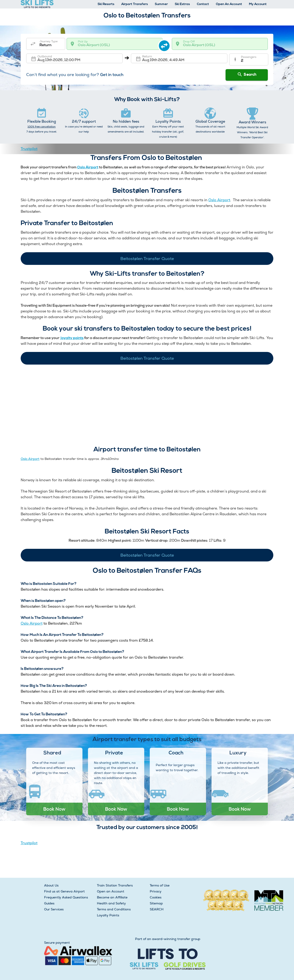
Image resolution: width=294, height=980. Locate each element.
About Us (51, 885)
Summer (161, 4)
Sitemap (156, 903)
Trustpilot (29, 149)
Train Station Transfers (115, 885)
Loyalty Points (108, 915)
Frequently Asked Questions (66, 897)
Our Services (54, 909)
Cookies (156, 897)
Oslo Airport (88, 167)
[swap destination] (167, 44)
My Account (258, 4)
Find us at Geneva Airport (64, 891)
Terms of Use (160, 885)
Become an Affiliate (112, 897)
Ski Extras (182, 4)
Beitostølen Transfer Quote (147, 259)
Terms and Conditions (114, 909)
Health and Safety (111, 903)
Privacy (156, 891)
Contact (203, 4)
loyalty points (72, 338)
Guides (49, 903)
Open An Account (229, 4)
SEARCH (157, 909)
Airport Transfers (135, 4)
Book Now (54, 809)
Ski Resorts (106, 4)
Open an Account (111, 891)
